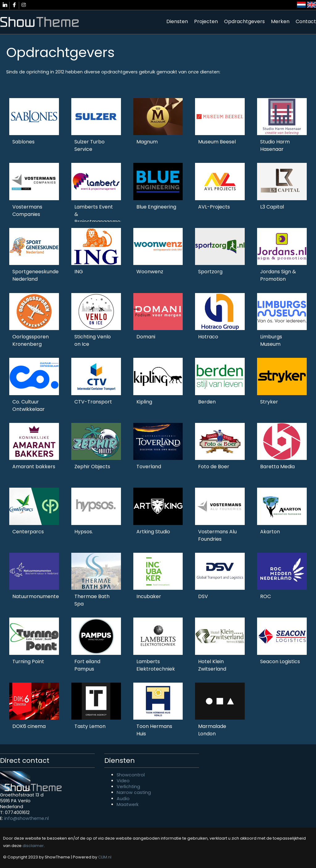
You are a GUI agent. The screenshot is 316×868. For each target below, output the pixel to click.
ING (79, 272)
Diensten (177, 21)
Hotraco (208, 337)
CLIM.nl (105, 857)
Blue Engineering (156, 207)
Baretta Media (277, 467)
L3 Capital (272, 207)
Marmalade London (212, 730)
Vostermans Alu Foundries (217, 535)
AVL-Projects (214, 207)
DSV (203, 596)
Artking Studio (153, 532)
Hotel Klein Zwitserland (212, 665)
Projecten (206, 21)
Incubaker (149, 596)
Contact (306, 21)
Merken (280, 21)
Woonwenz (150, 272)
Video (123, 781)
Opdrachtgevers (244, 21)
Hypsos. (84, 532)
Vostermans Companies (27, 211)
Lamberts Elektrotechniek (156, 665)
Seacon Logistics (280, 661)
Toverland (149, 467)
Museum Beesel (217, 142)
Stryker (269, 402)
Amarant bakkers (34, 467)
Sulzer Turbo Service (89, 145)
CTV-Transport (93, 402)
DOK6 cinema (29, 726)
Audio (123, 799)
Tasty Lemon (90, 726)
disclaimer (33, 846)
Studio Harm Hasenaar (275, 145)
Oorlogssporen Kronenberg (31, 340)
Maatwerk (128, 804)
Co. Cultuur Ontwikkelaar (29, 405)
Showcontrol (131, 775)
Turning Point (28, 661)
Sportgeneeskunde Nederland (35, 275)
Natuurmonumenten (37, 596)
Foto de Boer (214, 467)
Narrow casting (134, 792)
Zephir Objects (92, 467)
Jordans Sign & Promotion (278, 275)
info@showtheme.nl (27, 818)
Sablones (23, 142)
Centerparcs (28, 532)
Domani (146, 337)
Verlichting (128, 787)
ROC (266, 596)
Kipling (144, 402)
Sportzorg (210, 272)
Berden (207, 402)
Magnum (147, 142)
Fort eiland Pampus (87, 665)
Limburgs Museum (271, 340)
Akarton (270, 532)
